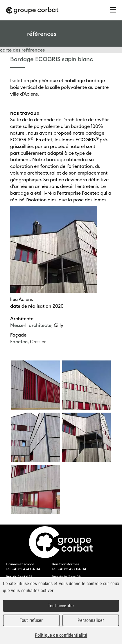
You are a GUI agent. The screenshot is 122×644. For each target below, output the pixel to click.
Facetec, (19, 342)
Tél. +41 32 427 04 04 (69, 569)
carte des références (22, 50)
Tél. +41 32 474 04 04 (23, 569)
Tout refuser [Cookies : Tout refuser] (31, 620)
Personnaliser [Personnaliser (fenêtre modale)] (91, 620)
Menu (113, 10)
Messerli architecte (31, 325)
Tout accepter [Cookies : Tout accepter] (61, 606)
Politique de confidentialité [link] (61, 635)
